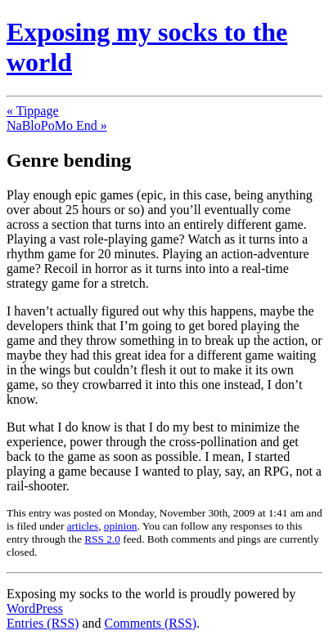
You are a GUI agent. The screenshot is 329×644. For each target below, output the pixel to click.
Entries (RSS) (43, 623)
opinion (121, 526)
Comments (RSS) (151, 623)
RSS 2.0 (102, 539)
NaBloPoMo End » (57, 125)
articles (83, 526)
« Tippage (33, 111)
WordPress (35, 608)
